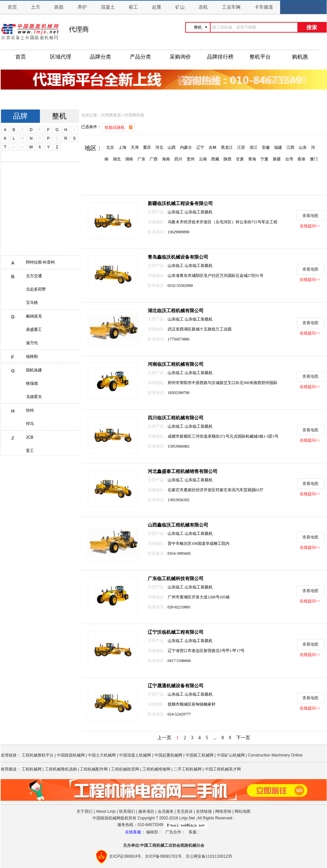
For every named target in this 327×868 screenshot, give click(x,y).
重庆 (147, 147)
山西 (172, 147)
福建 (278, 147)
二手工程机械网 (188, 769)
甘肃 (240, 159)
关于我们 (84, 811)
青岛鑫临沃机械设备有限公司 (178, 257)
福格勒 (32, 356)
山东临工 (176, 212)
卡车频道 (264, 7)
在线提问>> (310, 226)
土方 (36, 7)
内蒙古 (186, 147)
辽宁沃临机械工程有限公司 (176, 632)
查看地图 (310, 216)
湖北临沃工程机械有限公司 (176, 311)
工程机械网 (32, 769)
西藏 (215, 159)
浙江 (253, 147)
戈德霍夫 (34, 397)
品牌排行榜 (220, 57)
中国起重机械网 (168, 755)
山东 (303, 147)
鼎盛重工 (34, 329)
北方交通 (34, 276)
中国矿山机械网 (231, 755)
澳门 (314, 159)
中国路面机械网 (71, 755)
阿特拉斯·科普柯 (40, 262)
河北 (159, 147)
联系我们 (127, 811)
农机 (203, 7)
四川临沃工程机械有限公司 (176, 418)
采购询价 (180, 57)
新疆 (277, 159)
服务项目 (146, 811)
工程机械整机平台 (38, 755)
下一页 (243, 738)
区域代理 (61, 57)
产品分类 (140, 57)
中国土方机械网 (102, 755)
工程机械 (156, 845)
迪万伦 (32, 343)
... (215, 738)
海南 (166, 159)
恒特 (30, 410)
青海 (252, 159)
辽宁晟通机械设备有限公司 (176, 686)
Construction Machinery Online (275, 755)
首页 (12, 7)
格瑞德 (32, 383)
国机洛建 (34, 370)
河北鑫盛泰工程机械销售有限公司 (183, 471)
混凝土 (108, 7)
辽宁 (200, 147)
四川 (178, 159)
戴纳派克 (34, 316)
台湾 (289, 159)
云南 (203, 159)
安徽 (266, 147)
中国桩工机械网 (200, 755)
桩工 (133, 7)
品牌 (20, 116)
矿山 (180, 7)
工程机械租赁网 (125, 769)
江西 (290, 147)
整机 (59, 116)
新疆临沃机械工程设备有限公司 (180, 204)
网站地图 (243, 811)
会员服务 (166, 811)
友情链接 (204, 811)
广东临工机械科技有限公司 (176, 579)
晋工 (30, 451)
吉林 (213, 147)
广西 (154, 159)
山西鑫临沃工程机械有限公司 (178, 525)
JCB (30, 437)
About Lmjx (106, 811)
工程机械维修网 (156, 769)
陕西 (228, 159)
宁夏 (264, 159)
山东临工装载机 (199, 212)
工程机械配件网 (94, 769)
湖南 (129, 159)
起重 (157, 7)
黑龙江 (227, 147)
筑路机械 (188, 845)
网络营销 (223, 811)
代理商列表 (134, 115)
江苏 (241, 147)
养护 (82, 7)
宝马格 (32, 303)
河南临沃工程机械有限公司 (176, 364)
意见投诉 (185, 811)
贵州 (191, 159)
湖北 (117, 159)
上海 (122, 147)
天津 (135, 147)
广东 (141, 159)
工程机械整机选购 (61, 769)
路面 (59, 7)
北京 (110, 147)
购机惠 (300, 57)
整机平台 (260, 57)
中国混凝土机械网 (135, 755)
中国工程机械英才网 (223, 769)
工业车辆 (231, 7)
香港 (301, 159)
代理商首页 (111, 115)
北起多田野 (36, 289)
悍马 (30, 424)
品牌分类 (100, 57)
